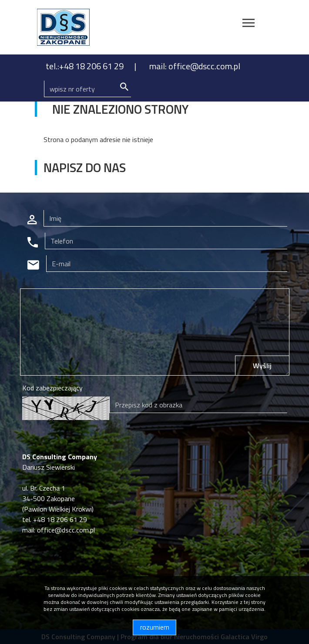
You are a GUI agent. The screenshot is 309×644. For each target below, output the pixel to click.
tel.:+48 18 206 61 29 (86, 66)
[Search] (87, 89)
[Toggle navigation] (249, 24)
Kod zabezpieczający (52, 388)
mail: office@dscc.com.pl (195, 66)
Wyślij (262, 366)
